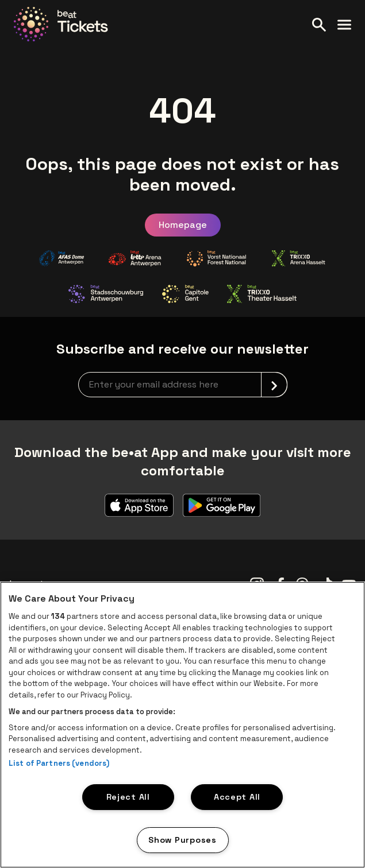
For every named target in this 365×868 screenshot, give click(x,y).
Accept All (237, 797)
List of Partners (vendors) (59, 763)
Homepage (183, 225)
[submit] (274, 385)
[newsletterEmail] (183, 385)
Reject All (128, 797)
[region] (182, 725)
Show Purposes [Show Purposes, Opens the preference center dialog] (182, 840)
